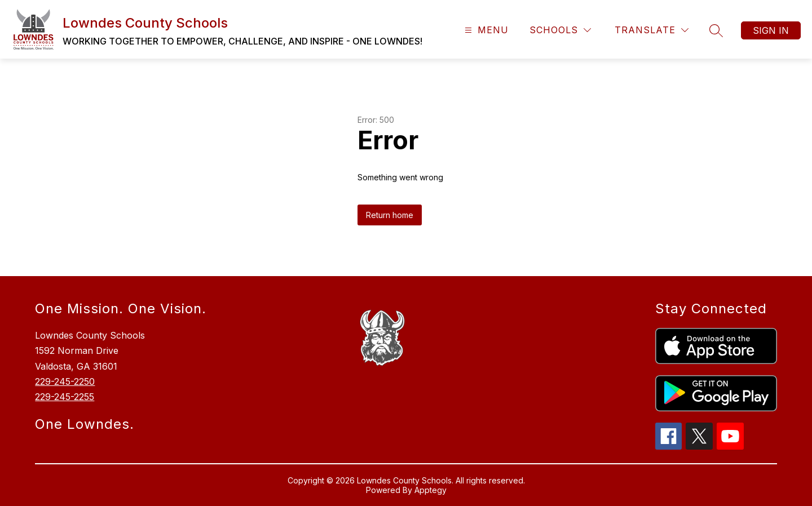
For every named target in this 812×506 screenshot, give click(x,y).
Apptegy (431, 490)
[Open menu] (485, 30)
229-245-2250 (65, 381)
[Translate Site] (652, 30)
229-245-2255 (65, 397)
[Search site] (716, 30)
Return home (390, 215)
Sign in (771, 30)
